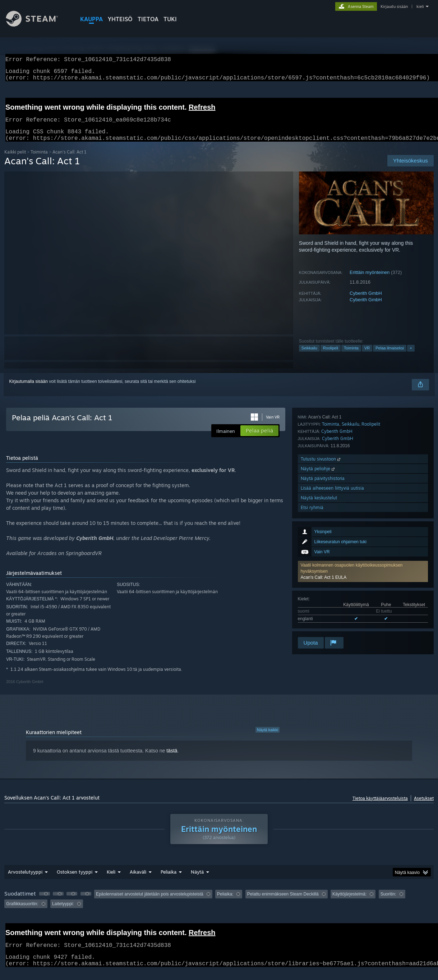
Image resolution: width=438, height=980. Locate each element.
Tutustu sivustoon (321, 578)
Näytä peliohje (318, 587)
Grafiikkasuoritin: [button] (22, 912)
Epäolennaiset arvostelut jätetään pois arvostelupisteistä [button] (150, 903)
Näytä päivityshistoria (323, 597)
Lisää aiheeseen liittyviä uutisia (332, 607)
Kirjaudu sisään (394, 6)
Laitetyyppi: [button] (63, 912)
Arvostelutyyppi (25, 880)
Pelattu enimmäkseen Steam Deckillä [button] (283, 903)
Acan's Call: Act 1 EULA (324, 472)
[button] (363, 466)
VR (367, 357)
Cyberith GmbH (366, 302)
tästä (172, 759)
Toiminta (39, 161)
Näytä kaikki (268, 738)
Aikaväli (138, 880)
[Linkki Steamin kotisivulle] (37, 25)
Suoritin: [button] (388, 903)
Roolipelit (371, 543)
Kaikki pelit (15, 161)
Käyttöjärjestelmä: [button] (349, 903)
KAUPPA (91, 19)
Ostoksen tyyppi (75, 880)
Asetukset (424, 807)
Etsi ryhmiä (312, 626)
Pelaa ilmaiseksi (390, 357)
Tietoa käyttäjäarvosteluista (380, 807)
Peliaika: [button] (225, 903)
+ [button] (411, 357)
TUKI (170, 19)
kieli (420, 6)
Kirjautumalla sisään (29, 390)
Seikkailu (309, 357)
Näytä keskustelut (319, 616)
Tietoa (148, 19)
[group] (219, 908)
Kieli (111, 880)
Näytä (197, 880)
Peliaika (169, 880)
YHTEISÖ (120, 19)
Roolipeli (331, 357)
